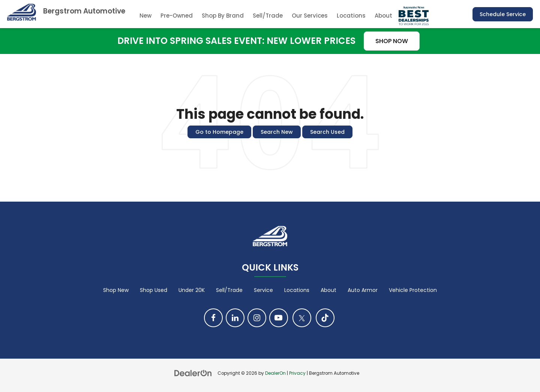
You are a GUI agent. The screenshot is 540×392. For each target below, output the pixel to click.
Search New (277, 132)
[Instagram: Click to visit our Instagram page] (257, 318)
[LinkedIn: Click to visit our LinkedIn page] (235, 318)
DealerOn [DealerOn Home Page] (275, 373)
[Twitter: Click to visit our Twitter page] (302, 318)
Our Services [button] (310, 16)
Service (263, 290)
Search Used (327, 132)
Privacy (297, 373)
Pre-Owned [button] (177, 16)
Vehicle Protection (413, 290)
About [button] (383, 16)
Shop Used (154, 290)
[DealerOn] (193, 373)
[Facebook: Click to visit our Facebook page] (213, 318)
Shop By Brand (223, 16)
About (328, 290)
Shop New (116, 290)
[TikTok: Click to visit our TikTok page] (325, 318)
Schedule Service (503, 14)
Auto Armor (363, 290)
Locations (351, 16)
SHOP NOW (392, 41)
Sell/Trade (268, 16)
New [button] (145, 16)
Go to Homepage (219, 132)
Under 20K (192, 290)
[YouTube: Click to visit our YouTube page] (279, 318)
